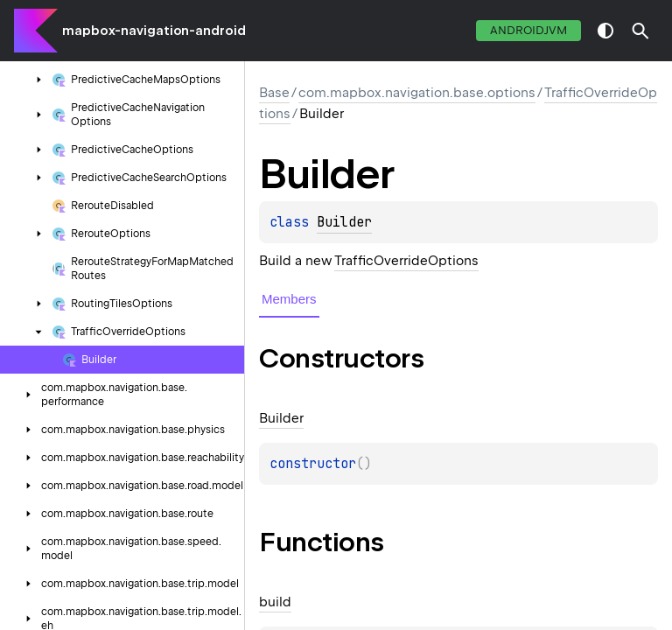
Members (289, 299)
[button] (640, 31)
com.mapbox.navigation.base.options (417, 93)
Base (274, 93)
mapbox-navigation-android (154, 31)
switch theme (605, 31)
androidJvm (528, 30)
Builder (344, 222)
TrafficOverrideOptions (406, 261)
